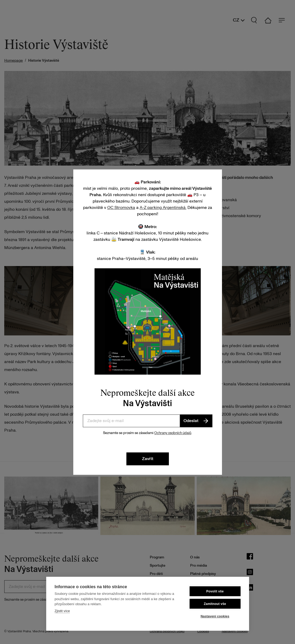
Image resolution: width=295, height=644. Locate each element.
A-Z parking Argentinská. (163, 208)
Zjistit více (62, 611)
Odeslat (196, 421)
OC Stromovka (121, 208)
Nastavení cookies (215, 616)
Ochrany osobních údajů (173, 433)
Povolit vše (215, 591)
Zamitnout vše (215, 604)
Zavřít (148, 459)
